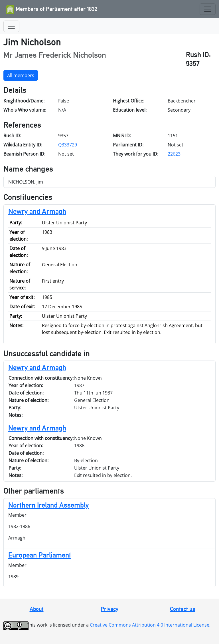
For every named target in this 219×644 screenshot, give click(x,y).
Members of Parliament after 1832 (52, 9)
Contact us (183, 609)
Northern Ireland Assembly (48, 505)
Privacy (109, 609)
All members (21, 75)
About (37, 609)
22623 (174, 154)
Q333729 (68, 145)
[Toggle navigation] (208, 9)
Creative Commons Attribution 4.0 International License (150, 625)
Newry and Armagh (37, 211)
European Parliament (40, 555)
